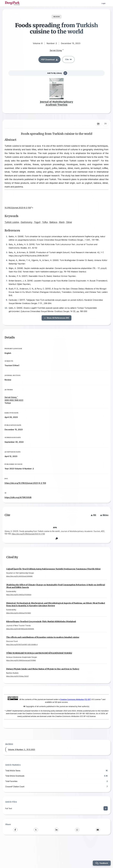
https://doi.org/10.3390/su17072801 (19, 636)
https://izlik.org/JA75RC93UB (21, 512)
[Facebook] (15, 857)
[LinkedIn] (56, 857)
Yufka (48, 229)
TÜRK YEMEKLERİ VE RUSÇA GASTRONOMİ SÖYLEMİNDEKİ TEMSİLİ (39, 676)
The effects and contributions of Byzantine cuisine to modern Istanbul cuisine (43, 660)
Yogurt (40, 229)
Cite (68, 59)
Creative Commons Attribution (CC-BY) (72, 723)
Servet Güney (56, 50)
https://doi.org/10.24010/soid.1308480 (19, 599)
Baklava (56, 229)
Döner (72, 229)
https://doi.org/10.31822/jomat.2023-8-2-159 (28, 498)
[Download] (106, 835)
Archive (9, 771)
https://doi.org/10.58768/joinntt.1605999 (20, 652)
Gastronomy (29, 229)
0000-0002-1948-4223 (17, 415)
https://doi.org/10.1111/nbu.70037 (17, 699)
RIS (91, 535)
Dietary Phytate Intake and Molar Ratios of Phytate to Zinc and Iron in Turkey (43, 692)
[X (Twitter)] (36, 857)
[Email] (98, 857)
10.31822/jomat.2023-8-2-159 (22, 214)
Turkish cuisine (14, 229)
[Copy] (56, 559)
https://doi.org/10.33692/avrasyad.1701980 (21, 683)
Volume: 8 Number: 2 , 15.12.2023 (21, 776)
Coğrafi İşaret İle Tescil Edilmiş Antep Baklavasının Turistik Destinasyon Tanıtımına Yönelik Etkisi (53, 592)
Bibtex (102, 535)
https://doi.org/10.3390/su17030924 (19, 618)
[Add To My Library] (56, 75)
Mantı (64, 229)
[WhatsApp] (77, 857)
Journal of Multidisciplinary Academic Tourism (56, 107)
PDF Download (49, 60)
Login (103, 3)
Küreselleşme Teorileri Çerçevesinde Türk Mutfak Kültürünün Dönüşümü (41, 644)
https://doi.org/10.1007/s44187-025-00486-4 (22, 667)
